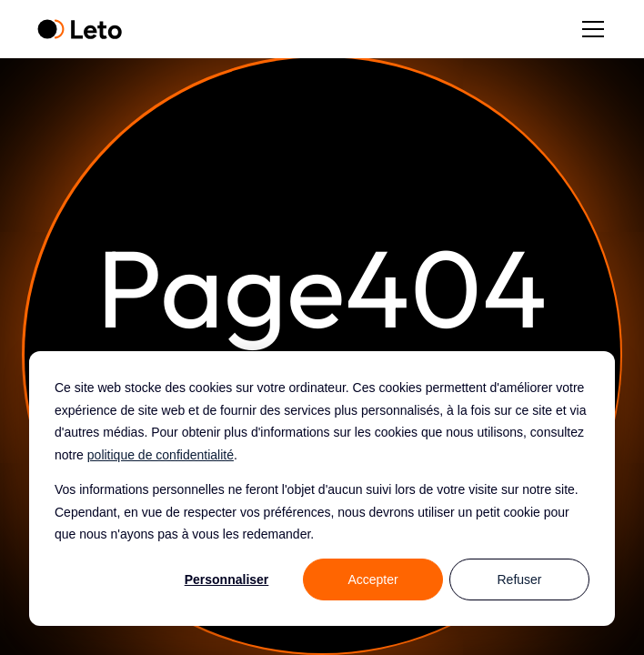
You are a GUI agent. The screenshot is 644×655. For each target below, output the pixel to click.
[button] (589, 29)
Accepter (372, 579)
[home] (80, 30)
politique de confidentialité (161, 455)
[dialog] (322, 489)
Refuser (519, 579)
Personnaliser (227, 579)
